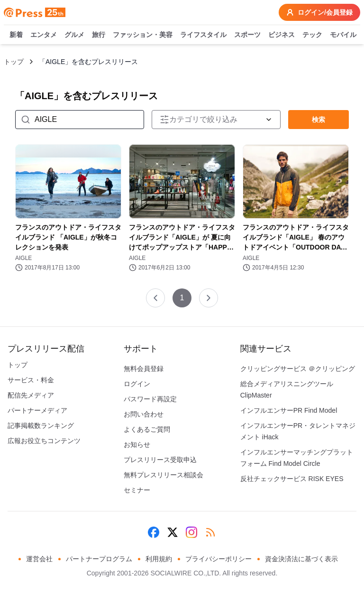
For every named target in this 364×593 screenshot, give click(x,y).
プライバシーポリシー (218, 559)
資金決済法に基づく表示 (301, 559)
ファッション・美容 (143, 35)
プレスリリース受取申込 (160, 460)
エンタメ (44, 35)
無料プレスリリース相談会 (164, 475)
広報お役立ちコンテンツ (44, 441)
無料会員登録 (144, 369)
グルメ (74, 35)
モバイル (343, 35)
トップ (14, 62)
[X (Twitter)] (173, 532)
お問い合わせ (144, 414)
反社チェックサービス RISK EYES (292, 479)
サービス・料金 (31, 380)
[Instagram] (191, 532)
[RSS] (210, 532)
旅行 (99, 35)
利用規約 (159, 559)
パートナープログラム (99, 559)
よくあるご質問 (147, 429)
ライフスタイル (203, 35)
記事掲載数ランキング (41, 426)
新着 (16, 35)
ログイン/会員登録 (319, 12)
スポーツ (247, 35)
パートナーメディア (37, 410)
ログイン (137, 384)
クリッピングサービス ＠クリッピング (298, 369)
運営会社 (39, 559)
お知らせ (137, 445)
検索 (318, 120)
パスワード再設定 (150, 399)
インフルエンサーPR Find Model (289, 410)
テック (312, 35)
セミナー (137, 490)
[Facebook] (154, 532)
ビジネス (282, 35)
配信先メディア (31, 395)
